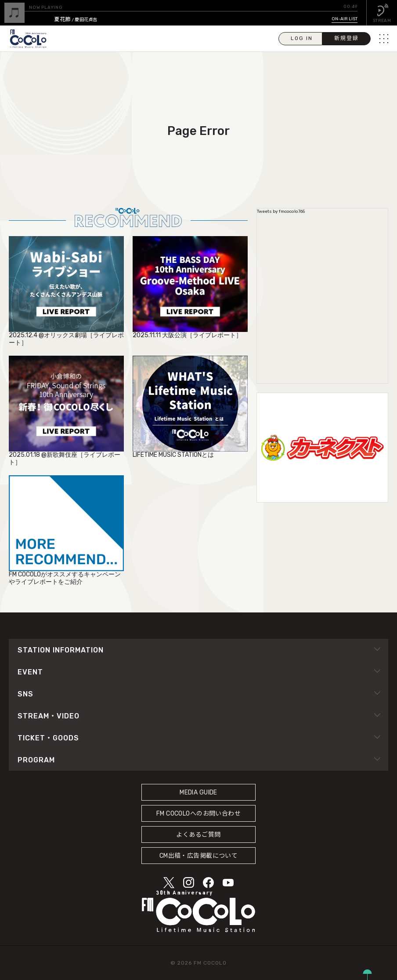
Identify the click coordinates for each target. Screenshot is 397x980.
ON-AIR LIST (345, 19)
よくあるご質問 (198, 835)
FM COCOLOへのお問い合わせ (198, 814)
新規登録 (346, 38)
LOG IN (302, 38)
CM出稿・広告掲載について (199, 856)
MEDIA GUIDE (198, 792)
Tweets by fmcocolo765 (281, 211)
